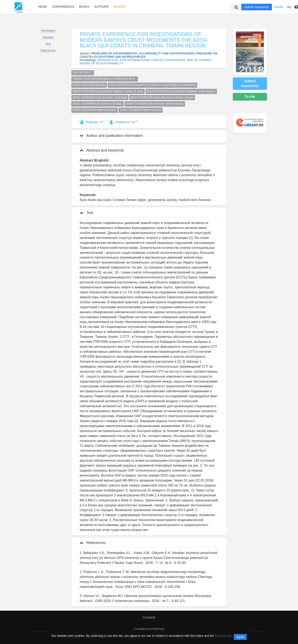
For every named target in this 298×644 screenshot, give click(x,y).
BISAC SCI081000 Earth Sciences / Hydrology (100, 98)
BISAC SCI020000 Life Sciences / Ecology (98, 104)
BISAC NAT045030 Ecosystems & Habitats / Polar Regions (181, 91)
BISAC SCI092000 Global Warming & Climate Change (162, 98)
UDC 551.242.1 (83, 72)
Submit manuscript (257, 7)
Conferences (63, 7)
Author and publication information (111, 136)
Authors (101, 7)
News (43, 7)
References (48, 51)
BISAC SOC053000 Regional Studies (95, 110)
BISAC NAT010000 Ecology (89, 85)
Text (48, 44)
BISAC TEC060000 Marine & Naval (141, 110)
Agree (240, 637)
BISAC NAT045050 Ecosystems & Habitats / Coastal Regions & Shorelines (152, 85)
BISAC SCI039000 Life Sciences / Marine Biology (155, 104)
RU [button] (289, 7)
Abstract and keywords (102, 150)
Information (48, 31)
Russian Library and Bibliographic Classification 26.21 (105, 79)
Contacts (149, 617)
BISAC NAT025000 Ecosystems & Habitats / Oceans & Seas (108, 91)
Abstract (48, 37)
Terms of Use (223, 636)
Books (84, 7)
